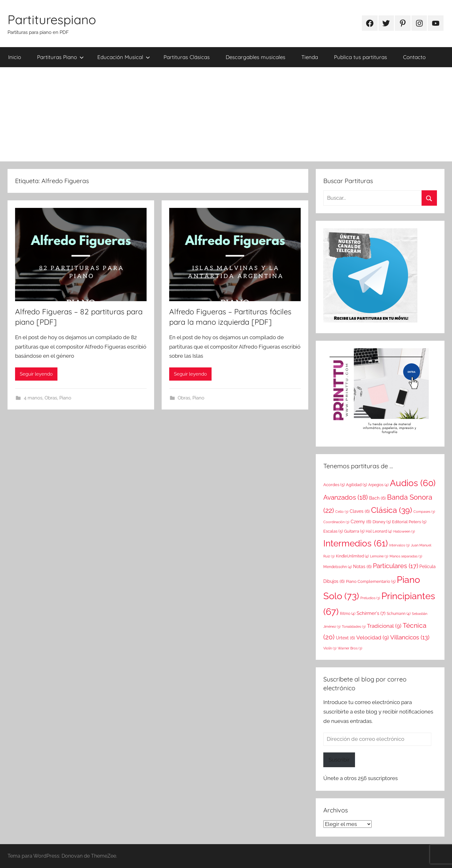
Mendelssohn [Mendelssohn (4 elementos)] (338, 567)
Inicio (15, 57)
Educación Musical (124, 57)
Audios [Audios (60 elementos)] (413, 483)
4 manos (33, 398)
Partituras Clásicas (187, 57)
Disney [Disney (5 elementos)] (382, 522)
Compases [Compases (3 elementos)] (424, 512)
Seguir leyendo (36, 374)
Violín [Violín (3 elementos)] (330, 648)
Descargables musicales (256, 57)
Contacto (414, 57)
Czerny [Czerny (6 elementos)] (361, 522)
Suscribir (339, 760)
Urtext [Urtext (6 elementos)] (345, 638)
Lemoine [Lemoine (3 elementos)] (379, 556)
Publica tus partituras (361, 57)
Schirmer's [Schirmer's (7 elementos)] (371, 613)
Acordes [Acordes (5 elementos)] (334, 485)
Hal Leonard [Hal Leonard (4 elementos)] (379, 531)
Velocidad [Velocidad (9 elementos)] (373, 637)
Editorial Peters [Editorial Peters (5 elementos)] (409, 522)
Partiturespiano (52, 19)
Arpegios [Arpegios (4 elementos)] (378, 485)
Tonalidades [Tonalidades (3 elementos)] (354, 627)
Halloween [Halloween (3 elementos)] (404, 531)
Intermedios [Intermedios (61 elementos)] (356, 543)
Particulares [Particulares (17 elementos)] (395, 566)
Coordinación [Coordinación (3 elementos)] (336, 522)
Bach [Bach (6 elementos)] (377, 498)
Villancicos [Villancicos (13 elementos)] (410, 637)
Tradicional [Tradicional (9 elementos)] (384, 626)
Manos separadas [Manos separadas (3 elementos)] (406, 556)
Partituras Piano (60, 57)
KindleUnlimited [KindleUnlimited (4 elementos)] (352, 556)
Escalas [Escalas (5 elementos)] (333, 531)
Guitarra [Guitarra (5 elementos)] (354, 531)
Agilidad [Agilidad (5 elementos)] (356, 485)
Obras (51, 398)
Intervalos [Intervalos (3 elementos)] (399, 545)
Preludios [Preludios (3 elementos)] (370, 598)
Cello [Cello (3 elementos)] (342, 512)
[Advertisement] (226, 114)
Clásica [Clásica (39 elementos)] (392, 510)
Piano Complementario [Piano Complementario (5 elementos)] (371, 581)
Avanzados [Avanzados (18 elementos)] (346, 497)
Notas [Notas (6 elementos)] (362, 567)
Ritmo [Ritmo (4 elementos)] (348, 614)
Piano (65, 398)
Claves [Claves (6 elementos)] (360, 511)
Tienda (310, 57)
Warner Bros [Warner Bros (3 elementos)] (350, 648)
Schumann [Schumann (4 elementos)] (399, 614)
